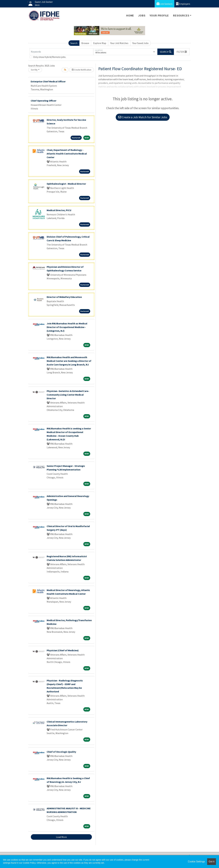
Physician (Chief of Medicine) (63, 650)
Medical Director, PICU (59, 210)
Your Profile (159, 15)
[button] (182, 52)
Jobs (142, 15)
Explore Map (100, 43)
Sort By (34, 70)
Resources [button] (181, 15)
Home (130, 15)
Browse (85, 43)
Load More (61, 837)
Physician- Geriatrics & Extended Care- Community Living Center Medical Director (68, 395)
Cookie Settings (196, 862)
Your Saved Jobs (140, 43)
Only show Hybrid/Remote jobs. (50, 57)
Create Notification (82, 70)
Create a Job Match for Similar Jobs (143, 117)
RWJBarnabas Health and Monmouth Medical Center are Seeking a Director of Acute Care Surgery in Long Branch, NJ (69, 361)
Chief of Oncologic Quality (61, 752)
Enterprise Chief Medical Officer (48, 81)
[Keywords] (61, 52)
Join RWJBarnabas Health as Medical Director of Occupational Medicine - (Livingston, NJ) (67, 327)
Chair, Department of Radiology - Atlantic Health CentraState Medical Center (67, 154)
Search (74, 43)
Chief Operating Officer (43, 101)
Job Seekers (164, 4)
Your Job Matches (119, 43)
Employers (183, 4)
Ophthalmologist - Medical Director (66, 184)
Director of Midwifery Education (64, 297)
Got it (212, 862)
